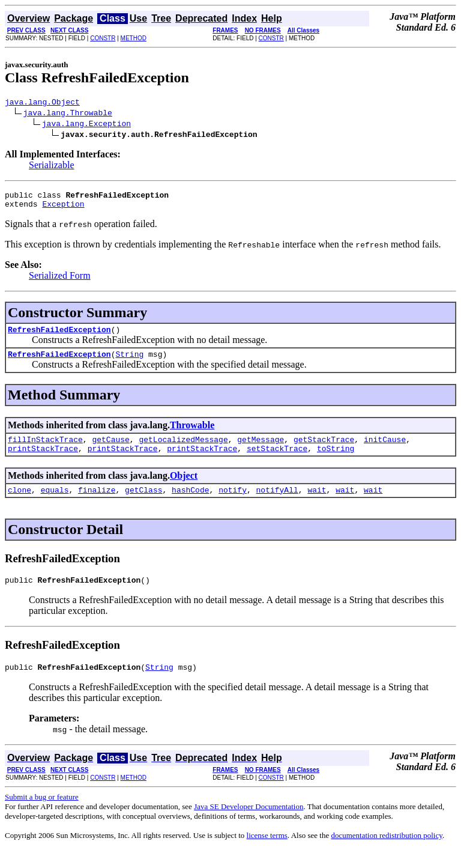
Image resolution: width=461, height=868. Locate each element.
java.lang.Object (42, 103)
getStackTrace (324, 450)
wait (317, 504)
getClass (143, 504)
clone (20, 504)
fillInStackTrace (45, 450)
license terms (267, 853)
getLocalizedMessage (183, 450)
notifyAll (277, 504)
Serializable (52, 167)
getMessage (261, 450)
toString (336, 461)
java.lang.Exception (86, 125)
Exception (63, 209)
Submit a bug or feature (42, 815)
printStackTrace (43, 461)
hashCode (190, 504)
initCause (385, 450)
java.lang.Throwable (68, 114)
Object (184, 488)
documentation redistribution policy (386, 853)
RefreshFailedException (59, 336)
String (129, 363)
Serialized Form (60, 281)
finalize (97, 504)
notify (233, 504)
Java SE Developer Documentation (249, 824)
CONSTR (103, 38)
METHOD (134, 38)
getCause (110, 450)
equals (55, 504)
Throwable (192, 434)
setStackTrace (277, 461)
